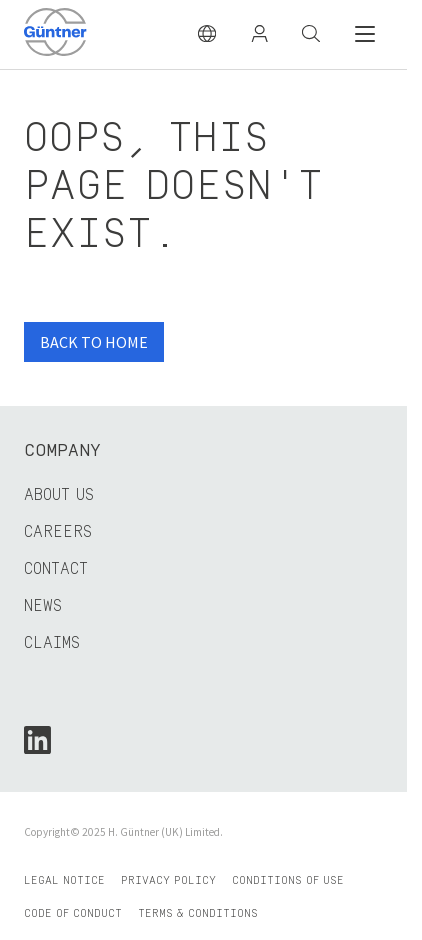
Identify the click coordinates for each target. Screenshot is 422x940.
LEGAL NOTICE (64, 880)
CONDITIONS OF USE (288, 880)
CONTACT (56, 569)
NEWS (43, 606)
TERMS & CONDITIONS (198, 913)
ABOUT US (59, 495)
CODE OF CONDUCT (73, 913)
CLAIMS (52, 643)
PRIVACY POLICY (168, 880)
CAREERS (58, 532)
